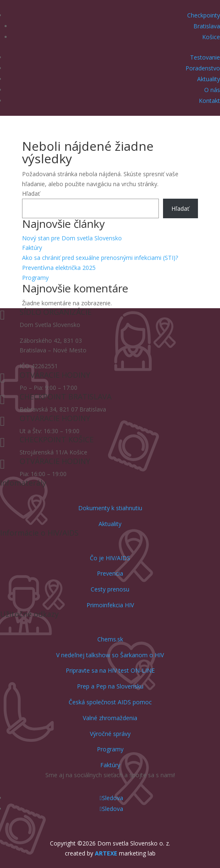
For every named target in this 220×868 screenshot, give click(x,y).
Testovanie (205, 57)
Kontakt (209, 101)
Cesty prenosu (110, 589)
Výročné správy (110, 734)
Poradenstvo (203, 68)
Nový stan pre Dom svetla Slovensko (72, 238)
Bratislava (207, 26)
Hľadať (31, 193)
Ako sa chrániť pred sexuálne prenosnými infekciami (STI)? (100, 258)
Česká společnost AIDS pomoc (110, 702)
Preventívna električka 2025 (59, 268)
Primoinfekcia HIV (110, 605)
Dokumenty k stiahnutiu (110, 508)
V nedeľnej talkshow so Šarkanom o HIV (110, 655)
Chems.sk (110, 639)
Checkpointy (204, 15)
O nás (212, 90)
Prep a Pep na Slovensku (110, 686)
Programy (35, 278)
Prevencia (110, 573)
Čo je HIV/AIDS (110, 558)
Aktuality (209, 79)
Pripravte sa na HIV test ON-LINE (110, 670)
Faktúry (32, 248)
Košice (211, 37)
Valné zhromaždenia (110, 718)
